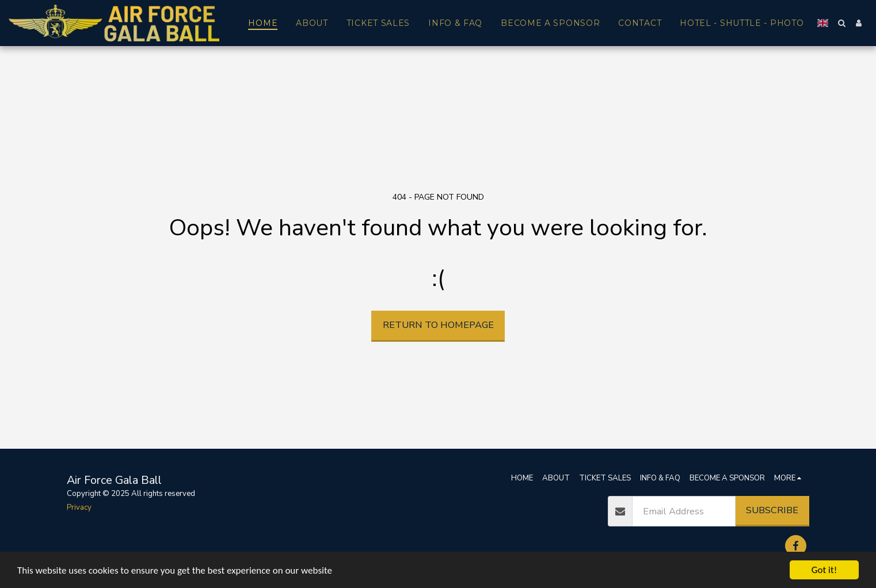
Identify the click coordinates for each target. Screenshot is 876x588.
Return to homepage (438, 325)
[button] (841, 23)
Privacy (79, 507)
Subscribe (772, 510)
